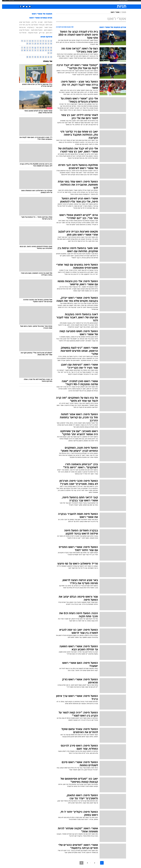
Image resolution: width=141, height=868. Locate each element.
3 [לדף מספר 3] (85, 863)
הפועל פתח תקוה (35, 30)
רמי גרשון (47, 33)
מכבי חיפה (47, 25)
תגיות (122, 12)
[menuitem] (108, 2)
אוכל (76, 2)
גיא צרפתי (20, 27)
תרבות (95, 2)
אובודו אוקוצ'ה (31, 33)
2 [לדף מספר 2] (93, 863)
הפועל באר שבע (23, 22)
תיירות (62, 2)
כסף (82, 2)
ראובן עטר (37, 27)
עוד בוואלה (46, 61)
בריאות (69, 2)
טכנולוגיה (53, 2)
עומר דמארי (46, 27)
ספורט (102, 2)
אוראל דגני (21, 33)
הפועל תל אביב (22, 30)
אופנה (45, 2)
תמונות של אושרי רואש (40, 14)
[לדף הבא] (79, 863)
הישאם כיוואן (46, 30)
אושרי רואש (113, 12)
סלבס (88, 2)
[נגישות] (3, 2)
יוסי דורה (20, 25)
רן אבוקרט (29, 27)
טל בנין (26, 25)
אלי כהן (32, 22)
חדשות (109, 2)
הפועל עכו (32, 25)
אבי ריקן (40, 33)
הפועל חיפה (46, 22)
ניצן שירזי (40, 25)
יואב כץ (38, 22)
